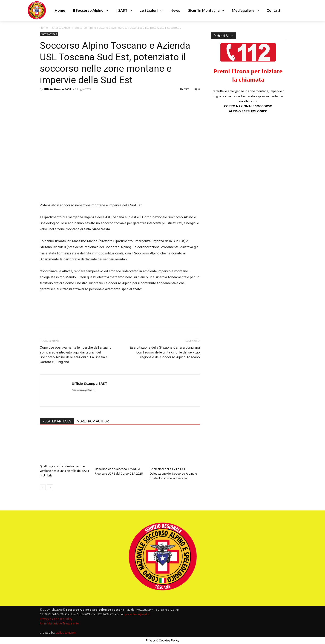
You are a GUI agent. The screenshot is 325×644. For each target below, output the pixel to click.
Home (44, 28)
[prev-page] (43, 487)
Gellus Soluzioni (66, 633)
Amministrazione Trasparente (59, 623)
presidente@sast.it (137, 614)
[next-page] (50, 487)
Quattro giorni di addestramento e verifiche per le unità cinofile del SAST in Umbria (65, 471)
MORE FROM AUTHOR (93, 421)
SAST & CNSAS (61, 28)
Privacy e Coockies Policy (56, 619)
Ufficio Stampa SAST (58, 89)
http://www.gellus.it (83, 390)
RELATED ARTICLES (57, 421)
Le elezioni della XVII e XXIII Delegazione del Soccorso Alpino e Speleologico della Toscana (173, 474)
